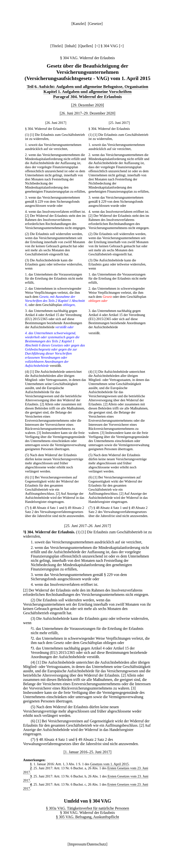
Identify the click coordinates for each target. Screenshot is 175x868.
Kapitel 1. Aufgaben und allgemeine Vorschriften (88, 92)
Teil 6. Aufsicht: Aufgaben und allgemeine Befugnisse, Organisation (87, 86)
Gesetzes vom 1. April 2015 (109, 764)
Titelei (57, 46)
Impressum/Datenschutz (88, 844)
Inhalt (71, 46)
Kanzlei (79, 24)
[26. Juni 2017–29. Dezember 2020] (87, 113)
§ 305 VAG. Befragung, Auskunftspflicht (88, 817)
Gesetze (95, 24)
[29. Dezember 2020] (87, 105)
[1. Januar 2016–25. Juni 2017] (87, 752)
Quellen (86, 46)
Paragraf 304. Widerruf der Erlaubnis (87, 97)
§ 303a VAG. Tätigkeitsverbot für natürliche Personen (87, 808)
